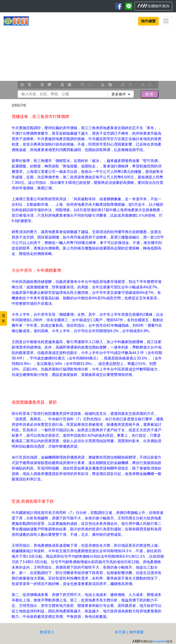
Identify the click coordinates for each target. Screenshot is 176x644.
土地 (108, 85)
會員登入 (47, 632)
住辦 (48, 85)
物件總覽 (148, 21)
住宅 (28, 85)
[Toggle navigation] (166, 21)
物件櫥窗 (137, 632)
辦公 (88, 85)
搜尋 (150, 94)
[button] (13, 63)
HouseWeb (159, 641)
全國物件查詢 (153, 6)
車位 (148, 85)
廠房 (128, 85)
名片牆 (120, 632)
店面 (68, 85)
